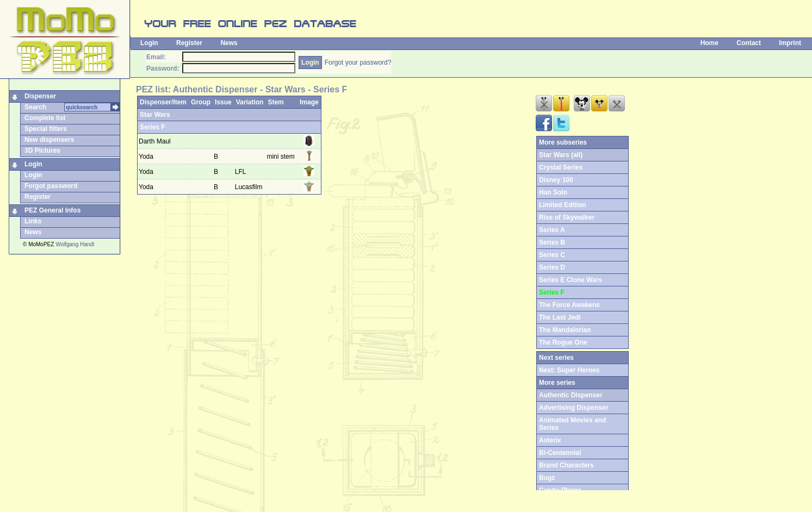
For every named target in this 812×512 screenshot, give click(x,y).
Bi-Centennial (560, 453)
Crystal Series (561, 167)
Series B (552, 242)
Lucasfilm (250, 187)
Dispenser (40, 96)
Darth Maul (155, 141)
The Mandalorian (565, 330)
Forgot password (51, 186)
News (229, 43)
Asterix (550, 440)
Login (149, 43)
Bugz (547, 478)
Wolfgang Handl (75, 244)
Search (35, 107)
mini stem (280, 157)
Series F (153, 127)
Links (33, 221)
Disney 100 (556, 180)
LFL (241, 172)
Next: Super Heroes (569, 370)
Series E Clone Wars (571, 280)
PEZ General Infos (52, 210)
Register (189, 43)
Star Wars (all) (561, 155)
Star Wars (155, 115)
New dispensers (49, 140)
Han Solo (553, 192)
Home (709, 43)
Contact (749, 43)
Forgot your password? (358, 63)
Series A (552, 230)
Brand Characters (566, 465)
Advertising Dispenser (574, 408)
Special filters (46, 129)
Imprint (790, 43)
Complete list (45, 118)
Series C (552, 255)
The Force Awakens (569, 305)
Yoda (146, 157)
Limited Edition (563, 205)
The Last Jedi (560, 317)
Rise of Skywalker (567, 217)
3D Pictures (42, 151)
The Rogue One (563, 342)
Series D (552, 267)
